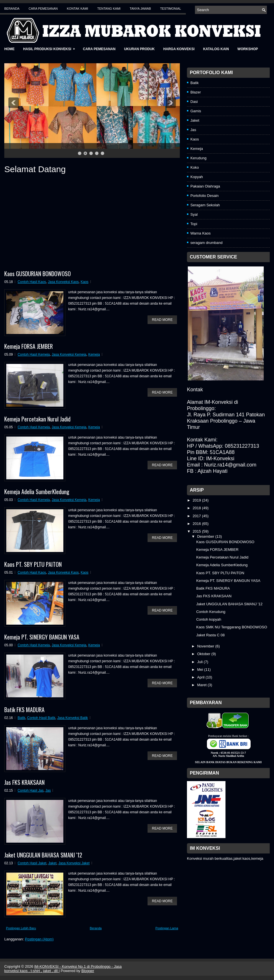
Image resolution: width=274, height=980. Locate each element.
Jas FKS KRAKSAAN (24, 782)
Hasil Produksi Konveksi (51, 47)
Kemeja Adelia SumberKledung (37, 492)
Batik (22, 718)
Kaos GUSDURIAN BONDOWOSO (38, 274)
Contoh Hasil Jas (31, 790)
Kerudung (198, 158)
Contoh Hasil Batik (41, 718)
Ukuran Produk (139, 49)
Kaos (85, 282)
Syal (194, 214)
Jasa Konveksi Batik (72, 718)
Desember (206, 536)
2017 (197, 516)
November (206, 646)
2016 (197, 524)
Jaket (52, 863)
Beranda (12, 9)
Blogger (88, 971)
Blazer (196, 92)
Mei (201, 670)
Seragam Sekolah (205, 205)
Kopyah (197, 177)
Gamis (196, 111)
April (202, 677)
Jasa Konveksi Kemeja (69, 354)
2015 (197, 531)
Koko (195, 167)
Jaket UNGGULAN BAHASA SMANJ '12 (43, 855)
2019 (197, 500)
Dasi (194, 102)
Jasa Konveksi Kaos (63, 282)
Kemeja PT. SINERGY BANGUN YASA (42, 637)
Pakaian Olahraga (205, 186)
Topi (194, 224)
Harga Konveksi (179, 49)
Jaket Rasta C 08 (210, 635)
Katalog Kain (216, 49)
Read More (162, 320)
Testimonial (171, 9)
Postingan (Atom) (39, 939)
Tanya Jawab (140, 9)
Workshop (248, 49)
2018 (197, 508)
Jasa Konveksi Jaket (74, 863)
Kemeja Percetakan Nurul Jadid (37, 419)
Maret (203, 685)
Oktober (204, 654)
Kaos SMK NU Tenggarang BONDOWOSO (231, 627)
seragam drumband (206, 243)
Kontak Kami (77, 9)
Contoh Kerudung (211, 612)
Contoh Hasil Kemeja (34, 354)
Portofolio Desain (205, 196)
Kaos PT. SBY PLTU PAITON (33, 564)
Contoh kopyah (208, 619)
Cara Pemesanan (43, 9)
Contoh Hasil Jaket (32, 863)
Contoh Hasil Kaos (32, 282)
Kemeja (94, 354)
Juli (201, 662)
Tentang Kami (109, 9)
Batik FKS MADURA (24, 710)
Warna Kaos (201, 233)
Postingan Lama (167, 928)
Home (9, 49)
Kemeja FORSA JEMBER (29, 346)
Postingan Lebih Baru (21, 928)
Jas (48, 790)
